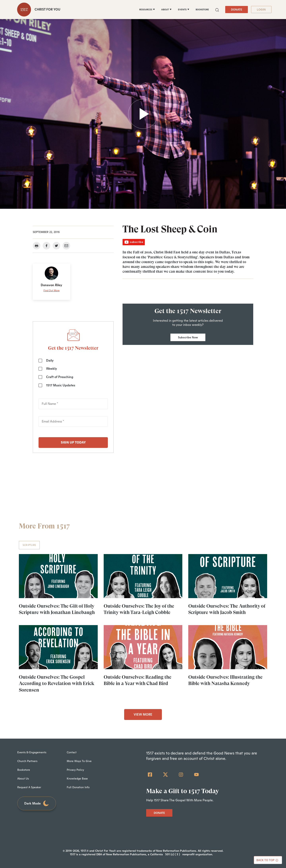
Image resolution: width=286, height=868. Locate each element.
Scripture (29, 545)
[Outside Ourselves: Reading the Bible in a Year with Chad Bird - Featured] (143, 647)
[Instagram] (181, 775)
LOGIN (261, 10)
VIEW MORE (143, 715)
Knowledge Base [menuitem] (77, 779)
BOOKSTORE (202, 10)
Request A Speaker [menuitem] (29, 787)
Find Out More (52, 291)
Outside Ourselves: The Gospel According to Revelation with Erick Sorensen (57, 683)
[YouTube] (196, 775)
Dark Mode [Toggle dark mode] (37, 803)
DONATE (237, 10)
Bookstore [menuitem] (24, 770)
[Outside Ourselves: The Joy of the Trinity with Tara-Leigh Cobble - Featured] (143, 576)
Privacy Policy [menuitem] (75, 770)
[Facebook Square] (150, 775)
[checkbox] (73, 373)
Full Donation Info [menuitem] (78, 787)
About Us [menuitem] (23, 779)
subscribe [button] (134, 242)
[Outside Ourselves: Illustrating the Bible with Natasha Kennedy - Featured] (228, 647)
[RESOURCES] (147, 10)
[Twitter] (165, 775)
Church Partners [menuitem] (27, 761)
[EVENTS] (184, 10)
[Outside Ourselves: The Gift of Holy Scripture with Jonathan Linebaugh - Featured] (58, 576)
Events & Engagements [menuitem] (32, 752)
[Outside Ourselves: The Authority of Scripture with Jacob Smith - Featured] (228, 576)
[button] (217, 9)
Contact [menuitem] (72, 752)
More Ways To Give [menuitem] (79, 761)
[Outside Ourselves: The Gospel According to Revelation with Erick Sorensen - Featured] (58, 647)
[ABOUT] (166, 10)
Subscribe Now (188, 337)
